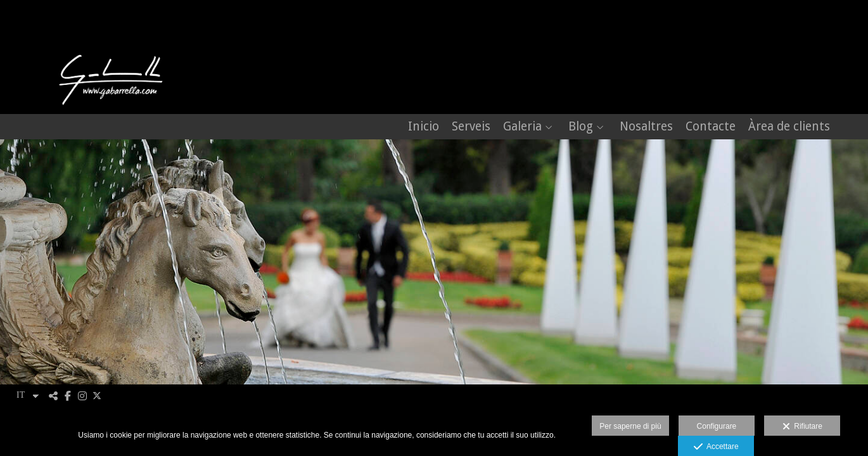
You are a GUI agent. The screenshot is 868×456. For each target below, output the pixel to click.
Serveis (471, 127)
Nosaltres (646, 127)
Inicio (424, 127)
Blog (581, 127)
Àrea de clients (789, 127)
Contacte (711, 127)
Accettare (716, 447)
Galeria (522, 127)
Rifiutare (802, 427)
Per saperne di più (630, 426)
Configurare (717, 426)
